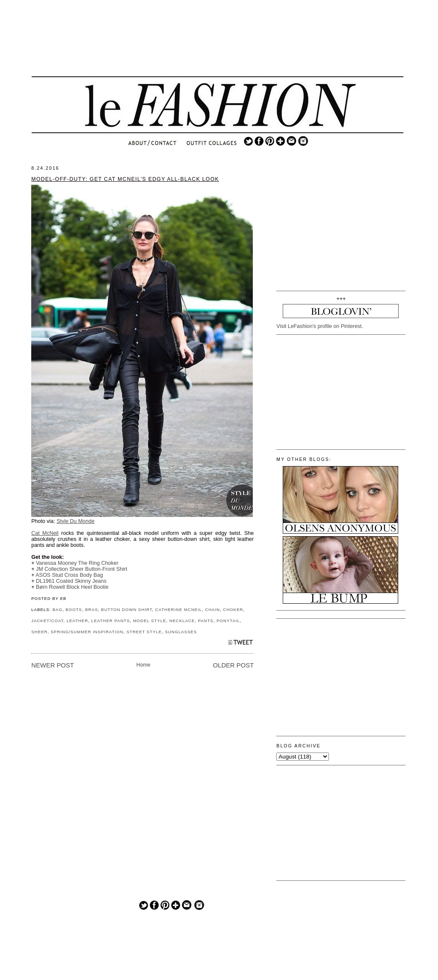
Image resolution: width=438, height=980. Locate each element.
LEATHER (77, 621)
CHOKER (233, 610)
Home (144, 665)
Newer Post (53, 665)
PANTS (206, 621)
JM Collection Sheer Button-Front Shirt (81, 569)
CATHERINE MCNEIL (179, 610)
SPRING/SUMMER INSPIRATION (87, 632)
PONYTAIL (228, 621)
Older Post (233, 665)
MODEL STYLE (150, 621)
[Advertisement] (218, 45)
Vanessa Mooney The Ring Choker (77, 563)
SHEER (39, 632)
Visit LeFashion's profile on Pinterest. (320, 326)
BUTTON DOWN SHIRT (126, 610)
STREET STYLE (144, 632)
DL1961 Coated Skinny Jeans (71, 581)
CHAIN (212, 610)
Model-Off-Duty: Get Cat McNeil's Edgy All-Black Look (125, 179)
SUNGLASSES (181, 632)
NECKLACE (182, 621)
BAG (58, 610)
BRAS (92, 610)
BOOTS (74, 610)
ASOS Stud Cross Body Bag (69, 575)
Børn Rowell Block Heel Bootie (72, 587)
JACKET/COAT (47, 621)
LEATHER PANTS (110, 621)
